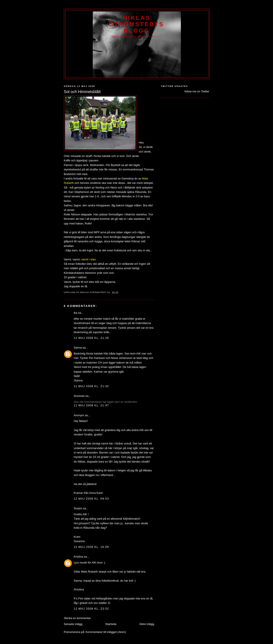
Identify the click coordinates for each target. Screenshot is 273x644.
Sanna (78, 348)
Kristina (78, 557)
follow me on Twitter (197, 91)
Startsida (111, 624)
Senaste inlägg (73, 624)
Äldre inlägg (147, 624)
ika (76, 313)
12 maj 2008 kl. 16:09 (91, 547)
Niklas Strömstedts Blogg (137, 24)
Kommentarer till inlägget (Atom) (106, 632)
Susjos (78, 508)
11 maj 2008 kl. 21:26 (91, 338)
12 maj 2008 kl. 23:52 (91, 609)
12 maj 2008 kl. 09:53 (91, 499)
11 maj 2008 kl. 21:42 (91, 386)
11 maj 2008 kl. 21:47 (91, 405)
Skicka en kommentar (77, 618)
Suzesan (79, 396)
